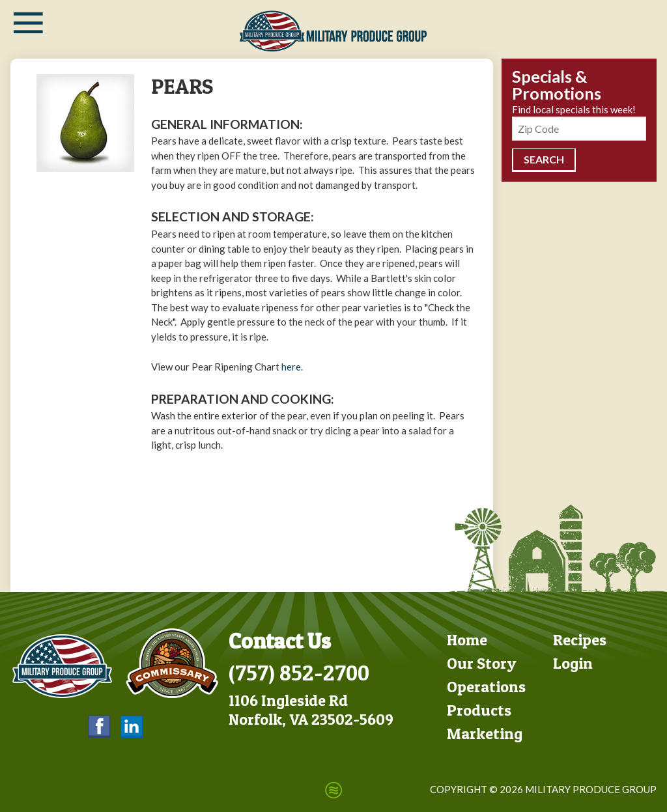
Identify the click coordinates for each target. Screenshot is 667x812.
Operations (486, 687)
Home (467, 640)
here (291, 367)
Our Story (482, 663)
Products (479, 710)
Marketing (485, 734)
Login (573, 663)
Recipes (580, 640)
